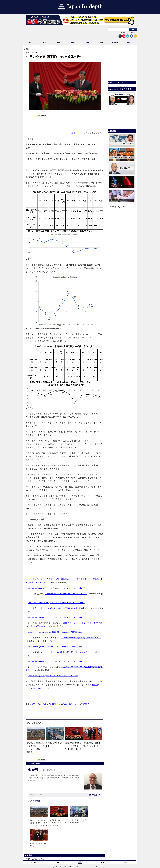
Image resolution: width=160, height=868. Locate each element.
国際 (73, 43)
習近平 (77, 704)
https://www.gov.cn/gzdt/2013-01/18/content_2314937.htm (53, 676)
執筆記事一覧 (95, 795)
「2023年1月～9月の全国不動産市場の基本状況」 (67, 608)
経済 (59, 43)
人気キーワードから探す (129, 32)
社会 (87, 43)
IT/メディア (116, 43)
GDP (33, 704)
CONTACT (34, 862)
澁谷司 (72, 133)
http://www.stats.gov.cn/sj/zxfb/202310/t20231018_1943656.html (56, 617)
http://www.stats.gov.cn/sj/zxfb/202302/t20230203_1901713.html (56, 661)
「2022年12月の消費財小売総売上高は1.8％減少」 (67, 652)
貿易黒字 (85, 704)
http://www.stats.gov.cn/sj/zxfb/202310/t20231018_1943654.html (56, 588)
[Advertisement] (65, 123)
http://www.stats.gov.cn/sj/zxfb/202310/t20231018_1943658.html (56, 603)
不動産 (39, 704)
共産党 (59, 704)
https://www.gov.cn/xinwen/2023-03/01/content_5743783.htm (54, 632)
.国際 (27, 49)
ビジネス (130, 43)
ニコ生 (57, 862)
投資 (65, 704)
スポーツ (101, 43)
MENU (30, 43)
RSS (102, 862)
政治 (44, 43)
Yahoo (125, 862)
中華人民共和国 (49, 704)
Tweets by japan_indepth (117, 207)
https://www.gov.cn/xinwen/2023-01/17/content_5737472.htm (54, 647)
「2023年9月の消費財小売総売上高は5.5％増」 (66, 594)
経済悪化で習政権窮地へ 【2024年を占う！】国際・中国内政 (74, 746)
